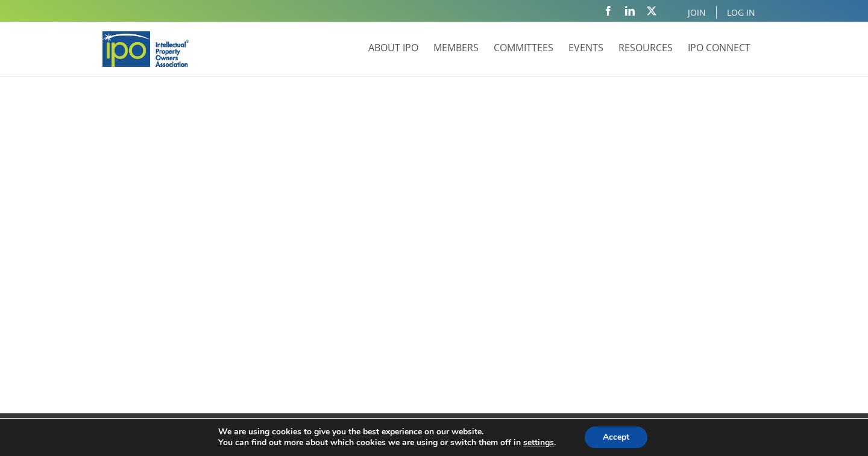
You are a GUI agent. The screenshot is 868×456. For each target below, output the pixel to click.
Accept (616, 437)
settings (539, 443)
